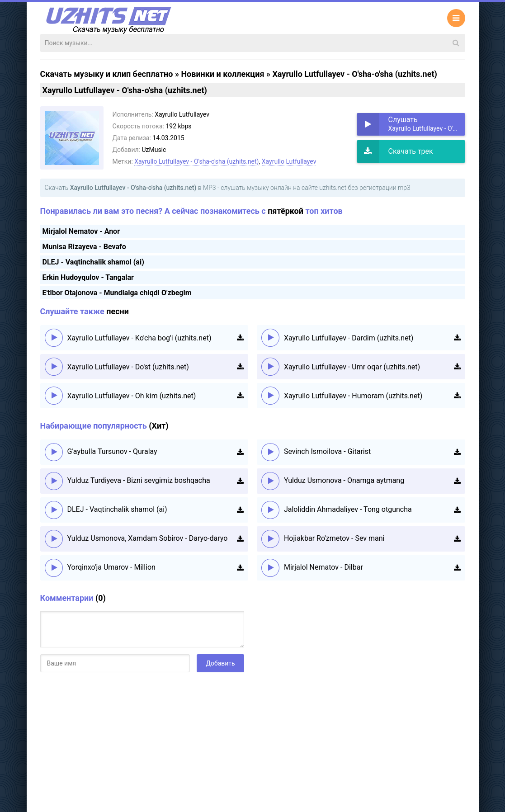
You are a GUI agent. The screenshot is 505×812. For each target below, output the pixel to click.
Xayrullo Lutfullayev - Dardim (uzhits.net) (349, 338)
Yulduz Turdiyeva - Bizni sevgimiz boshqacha (139, 480)
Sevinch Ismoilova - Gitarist (327, 451)
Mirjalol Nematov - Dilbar (323, 567)
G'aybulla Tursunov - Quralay (112, 451)
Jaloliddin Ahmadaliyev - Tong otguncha (348, 509)
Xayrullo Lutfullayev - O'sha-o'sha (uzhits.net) (196, 161)
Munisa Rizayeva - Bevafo (84, 247)
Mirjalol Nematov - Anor (81, 231)
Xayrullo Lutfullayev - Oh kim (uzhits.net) (132, 396)
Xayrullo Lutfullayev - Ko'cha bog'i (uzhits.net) (139, 338)
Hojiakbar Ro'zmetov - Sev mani (334, 538)
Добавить (220, 663)
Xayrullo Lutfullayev (289, 161)
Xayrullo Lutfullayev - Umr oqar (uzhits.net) (352, 367)
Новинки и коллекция (222, 74)
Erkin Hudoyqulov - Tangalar (88, 277)
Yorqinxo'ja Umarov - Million (111, 567)
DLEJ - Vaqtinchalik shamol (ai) (93, 262)
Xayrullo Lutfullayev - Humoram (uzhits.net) (353, 396)
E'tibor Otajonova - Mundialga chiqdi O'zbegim (117, 293)
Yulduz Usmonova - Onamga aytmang (344, 480)
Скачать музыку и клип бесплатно (107, 74)
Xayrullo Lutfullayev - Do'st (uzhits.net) (128, 367)
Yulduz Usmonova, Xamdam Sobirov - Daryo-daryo (148, 538)
